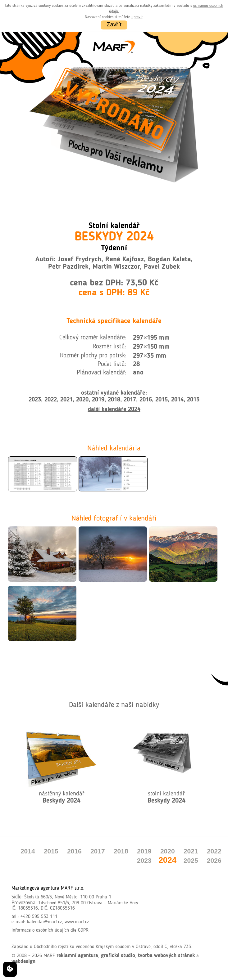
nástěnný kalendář (62, 797)
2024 (167, 860)
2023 (35, 400)
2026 (214, 860)
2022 (51, 400)
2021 (66, 400)
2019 (98, 400)
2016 (146, 400)
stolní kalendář (166, 797)
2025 (191, 860)
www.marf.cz (77, 922)
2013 (193, 400)
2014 (177, 400)
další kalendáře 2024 (114, 409)
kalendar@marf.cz (44, 922)
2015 (162, 400)
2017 (130, 400)
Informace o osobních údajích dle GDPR (50, 930)
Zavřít (114, 24)
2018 (114, 400)
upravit (137, 17)
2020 (82, 400)
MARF (49, 956)
